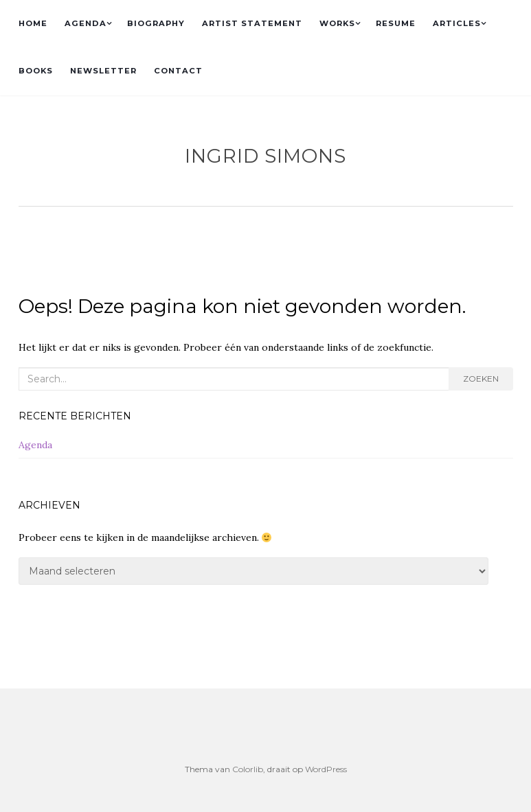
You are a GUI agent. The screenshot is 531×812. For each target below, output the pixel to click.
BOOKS (36, 71)
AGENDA (86, 23)
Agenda (35, 445)
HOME (33, 23)
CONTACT (178, 71)
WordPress (326, 769)
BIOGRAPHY (156, 23)
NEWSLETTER (103, 71)
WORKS (337, 23)
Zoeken (481, 379)
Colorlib (248, 769)
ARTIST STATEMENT (252, 23)
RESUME (396, 23)
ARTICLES (457, 23)
